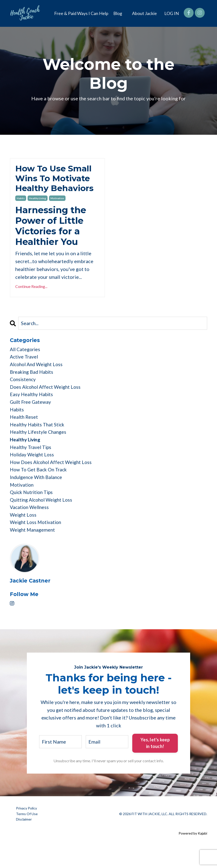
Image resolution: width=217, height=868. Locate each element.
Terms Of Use (27, 835)
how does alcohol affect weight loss (53, 481)
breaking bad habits (33, 386)
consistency (24, 394)
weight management (33, 552)
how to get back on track (40, 489)
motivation (57, 211)
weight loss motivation (37, 544)
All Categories (26, 363)
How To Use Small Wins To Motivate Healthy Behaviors (57, 185)
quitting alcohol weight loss (43, 520)
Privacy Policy (26, 830)
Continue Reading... (31, 299)
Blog (118, 13)
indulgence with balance (37, 496)
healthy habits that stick (39, 441)
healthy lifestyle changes (39, 449)
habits (21, 211)
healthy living (38, 211)
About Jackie (144, 13)
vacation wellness (30, 528)
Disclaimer (24, 841)
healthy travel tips (31, 465)
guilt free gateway (31, 418)
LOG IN (172, 13)
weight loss (24, 536)
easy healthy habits (32, 410)
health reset (24, 434)
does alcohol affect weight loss (47, 402)
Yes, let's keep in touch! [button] (155, 765)
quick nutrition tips (33, 512)
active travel (25, 371)
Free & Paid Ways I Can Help (81, 13)
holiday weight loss (33, 473)
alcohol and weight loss (38, 378)
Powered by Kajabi (193, 855)
